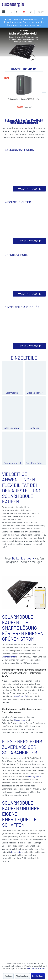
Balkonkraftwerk (23, 558)
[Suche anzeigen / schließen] (11, 12)
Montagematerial (36, 776)
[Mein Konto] (17, 12)
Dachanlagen (20, 720)
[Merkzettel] (24, 12)
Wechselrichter (9, 657)
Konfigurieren (38, 976)
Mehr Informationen (36, 968)
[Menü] (4, 12)
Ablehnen (8, 976)
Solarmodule (17, 852)
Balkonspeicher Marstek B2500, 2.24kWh (24, 99)
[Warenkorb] (31, 12)
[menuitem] (4, 12)
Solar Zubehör (21, 696)
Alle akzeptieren (22, 976)
